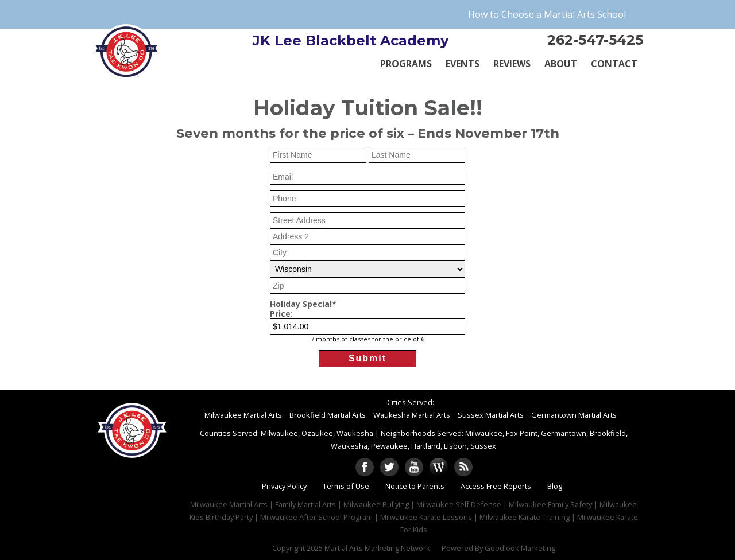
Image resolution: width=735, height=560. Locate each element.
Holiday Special (303, 304)
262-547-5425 (595, 40)
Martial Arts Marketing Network (377, 548)
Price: (281, 314)
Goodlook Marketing (520, 548)
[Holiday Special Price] (367, 326)
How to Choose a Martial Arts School (547, 14)
